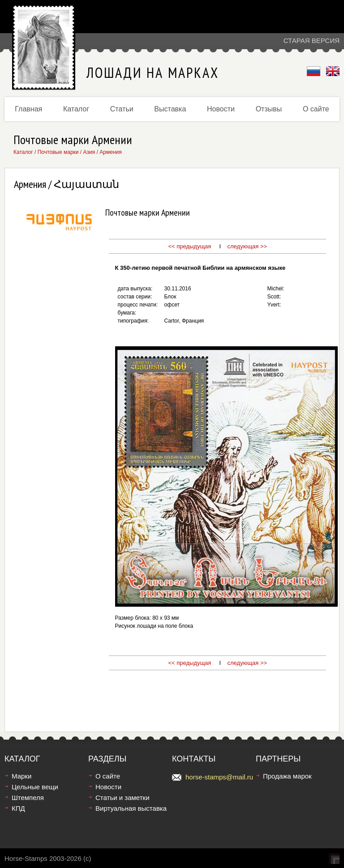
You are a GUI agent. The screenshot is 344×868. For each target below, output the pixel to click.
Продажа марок (287, 776)
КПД (18, 808)
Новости (221, 109)
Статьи (122, 109)
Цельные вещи (35, 787)
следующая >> (247, 246)
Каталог (76, 109)
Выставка (170, 109)
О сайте (316, 109)
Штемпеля (28, 798)
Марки (21, 776)
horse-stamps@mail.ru (219, 777)
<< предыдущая (189, 246)
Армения (110, 152)
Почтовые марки (58, 152)
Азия (89, 152)
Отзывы (269, 109)
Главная (28, 109)
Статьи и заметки (123, 798)
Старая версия (312, 40)
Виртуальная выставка (131, 808)
